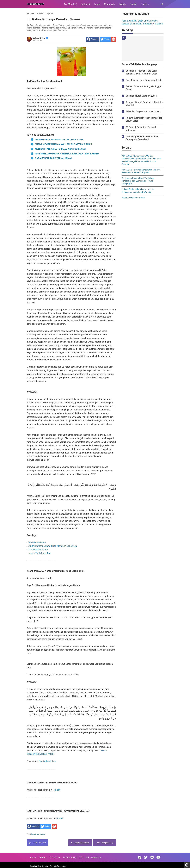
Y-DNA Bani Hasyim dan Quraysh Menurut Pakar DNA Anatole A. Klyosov (141, 171)
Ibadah (122, 4)
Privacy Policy (70, 857)
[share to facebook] (93, 39)
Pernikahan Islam (47, 761)
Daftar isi (85, 4)
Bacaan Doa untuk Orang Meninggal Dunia (144, 88)
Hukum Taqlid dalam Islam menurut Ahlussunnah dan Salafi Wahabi (138, 191)
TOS (81, 857)
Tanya (97, 4)
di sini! (60, 818)
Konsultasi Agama (38, 834)
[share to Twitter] (105, 39)
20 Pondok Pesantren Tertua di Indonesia (141, 129)
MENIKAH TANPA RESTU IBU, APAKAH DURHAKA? (61, 149)
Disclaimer (55, 857)
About (33, 857)
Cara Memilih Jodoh (38, 550)
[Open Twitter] (146, 857)
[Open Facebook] (140, 857)
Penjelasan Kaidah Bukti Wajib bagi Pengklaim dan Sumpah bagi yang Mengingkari (138, 181)
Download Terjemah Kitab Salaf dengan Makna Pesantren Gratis (142, 72)
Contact (43, 857)
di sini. (58, 790)
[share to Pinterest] (113, 39)
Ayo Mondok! (70, 4)
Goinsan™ (63, 866)
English (133, 4)
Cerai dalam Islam (37, 542)
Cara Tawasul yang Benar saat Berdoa (144, 80)
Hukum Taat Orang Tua (39, 553)
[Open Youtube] (158, 857)
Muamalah (109, 4)
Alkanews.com (94, 857)
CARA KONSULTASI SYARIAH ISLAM (53, 158)
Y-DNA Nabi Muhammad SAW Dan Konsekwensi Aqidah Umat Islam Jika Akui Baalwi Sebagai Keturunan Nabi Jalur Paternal (141, 160)
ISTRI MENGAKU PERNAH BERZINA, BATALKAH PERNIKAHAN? (67, 154)
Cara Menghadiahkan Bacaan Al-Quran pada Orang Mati (142, 138)
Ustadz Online (40, 38)
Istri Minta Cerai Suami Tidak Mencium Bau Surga (52, 546)
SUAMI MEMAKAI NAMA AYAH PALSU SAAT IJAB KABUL (64, 144)
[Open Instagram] (152, 857)
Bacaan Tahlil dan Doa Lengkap (139, 64)
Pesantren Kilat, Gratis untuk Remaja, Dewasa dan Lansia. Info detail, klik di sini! (142, 22)
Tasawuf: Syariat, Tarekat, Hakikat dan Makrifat (145, 104)
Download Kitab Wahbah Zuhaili (141, 96)
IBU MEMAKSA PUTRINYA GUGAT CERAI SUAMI (59, 140)
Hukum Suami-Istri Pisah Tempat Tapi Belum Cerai (144, 119)
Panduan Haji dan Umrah (133, 198)
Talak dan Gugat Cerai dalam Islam (143, 111)
